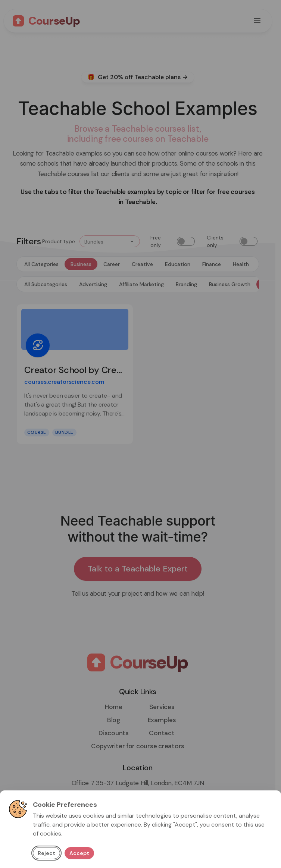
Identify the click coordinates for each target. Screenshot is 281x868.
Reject (46, 853)
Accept (79, 853)
